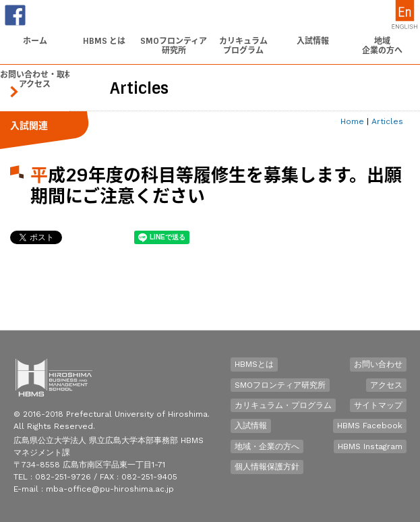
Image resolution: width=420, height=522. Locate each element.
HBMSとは (254, 364)
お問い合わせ (378, 364)
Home (352, 121)
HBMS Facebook (370, 426)
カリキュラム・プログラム (283, 405)
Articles (387, 121)
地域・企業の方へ (267, 446)
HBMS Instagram (370, 446)
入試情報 (251, 426)
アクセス (386, 385)
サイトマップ (378, 405)
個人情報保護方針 (267, 467)
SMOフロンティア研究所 (280, 385)
